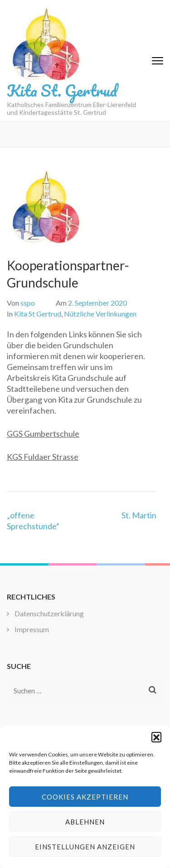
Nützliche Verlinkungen (100, 314)
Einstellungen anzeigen (85, 847)
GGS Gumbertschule (43, 434)
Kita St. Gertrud (62, 90)
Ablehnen (85, 822)
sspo (28, 303)
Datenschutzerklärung (49, 613)
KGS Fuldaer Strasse (43, 457)
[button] (156, 737)
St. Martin (139, 515)
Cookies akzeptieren (85, 797)
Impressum (32, 629)
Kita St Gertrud (38, 314)
